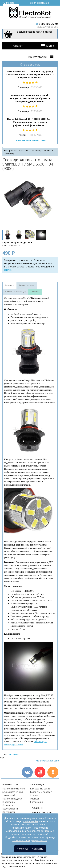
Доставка (35, 292)
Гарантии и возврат (41, 792)
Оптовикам (9, 812)
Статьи (34, 795)
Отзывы (34, 799)
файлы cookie (31, 821)
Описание (10, 285)
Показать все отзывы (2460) (30, 141)
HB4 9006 (8, 154)
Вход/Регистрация (39, 3)
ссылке (8, 270)
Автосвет (23, 150)
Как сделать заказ (40, 789)
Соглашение (37, 802)
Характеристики (27, 285)
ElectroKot (14, 754)
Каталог (18, 46)
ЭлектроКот (10, 150)
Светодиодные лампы (41, 150)
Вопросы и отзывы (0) (15, 292)
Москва (9, 3)
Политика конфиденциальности (30, 840)
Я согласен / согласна (30, 849)
